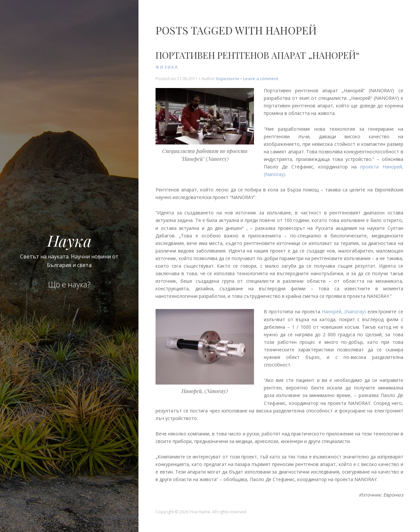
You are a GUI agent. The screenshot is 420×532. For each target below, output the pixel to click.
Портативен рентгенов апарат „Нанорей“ (258, 55)
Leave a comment (261, 78)
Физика (167, 67)
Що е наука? (69, 284)
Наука (69, 240)
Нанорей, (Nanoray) (344, 311)
